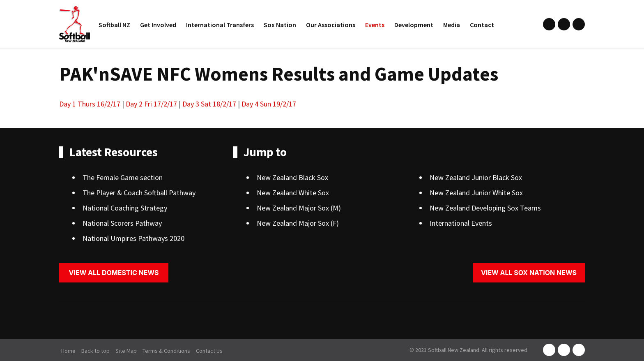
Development (414, 25)
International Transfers (220, 25)
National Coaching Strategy (125, 208)
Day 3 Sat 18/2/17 (209, 104)
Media (452, 25)
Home (68, 351)
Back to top (95, 351)
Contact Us (209, 351)
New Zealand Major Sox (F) (298, 223)
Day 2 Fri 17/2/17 (151, 104)
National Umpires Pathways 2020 (133, 238)
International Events (461, 223)
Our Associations (331, 25)
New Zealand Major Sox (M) (299, 208)
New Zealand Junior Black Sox (476, 177)
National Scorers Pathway (122, 223)
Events (375, 25)
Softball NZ (114, 25)
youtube (579, 24)
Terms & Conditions (166, 351)
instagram (564, 24)
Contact (482, 25)
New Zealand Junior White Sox (476, 193)
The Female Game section (123, 177)
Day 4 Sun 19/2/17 (269, 104)
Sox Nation (280, 25)
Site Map (126, 351)
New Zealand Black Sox (292, 177)
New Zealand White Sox (293, 193)
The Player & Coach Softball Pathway (139, 193)
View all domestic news (114, 273)
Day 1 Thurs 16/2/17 (90, 104)
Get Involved (158, 25)
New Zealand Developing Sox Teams (485, 208)
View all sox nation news (529, 273)
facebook (549, 24)
